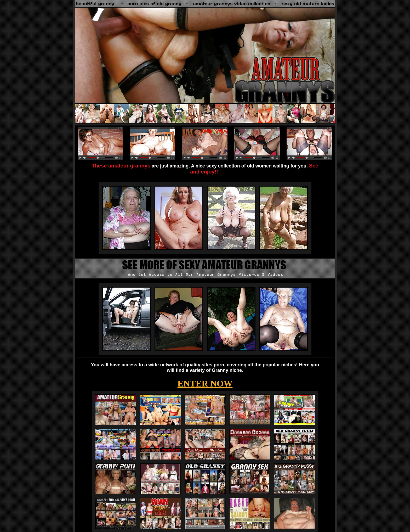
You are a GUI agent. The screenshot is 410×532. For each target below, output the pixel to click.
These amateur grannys (121, 166)
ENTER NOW (205, 383)
